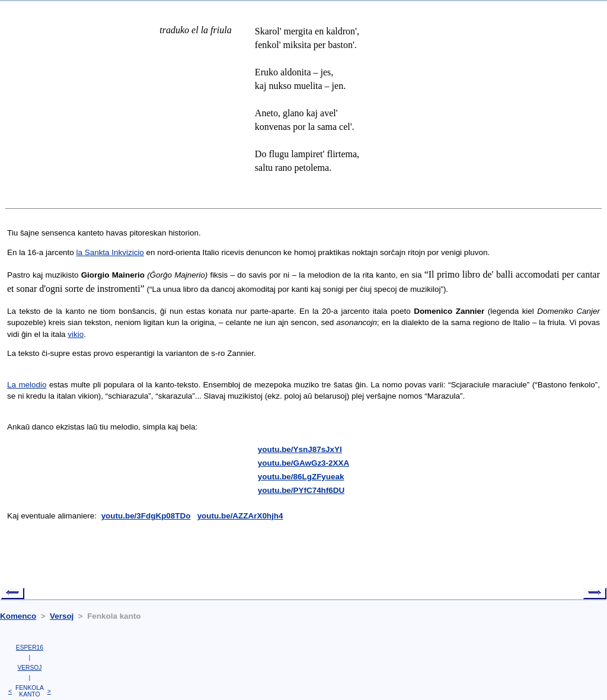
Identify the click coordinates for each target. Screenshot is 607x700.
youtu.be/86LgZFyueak (301, 477)
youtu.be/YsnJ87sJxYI (300, 449)
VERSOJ (29, 668)
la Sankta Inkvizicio (110, 252)
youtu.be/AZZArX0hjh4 (240, 516)
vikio (76, 334)
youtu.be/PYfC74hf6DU (301, 490)
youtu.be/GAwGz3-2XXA (303, 463)
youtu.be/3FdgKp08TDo (146, 516)
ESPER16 (30, 647)
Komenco (18, 616)
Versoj (62, 616)
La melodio (27, 385)
